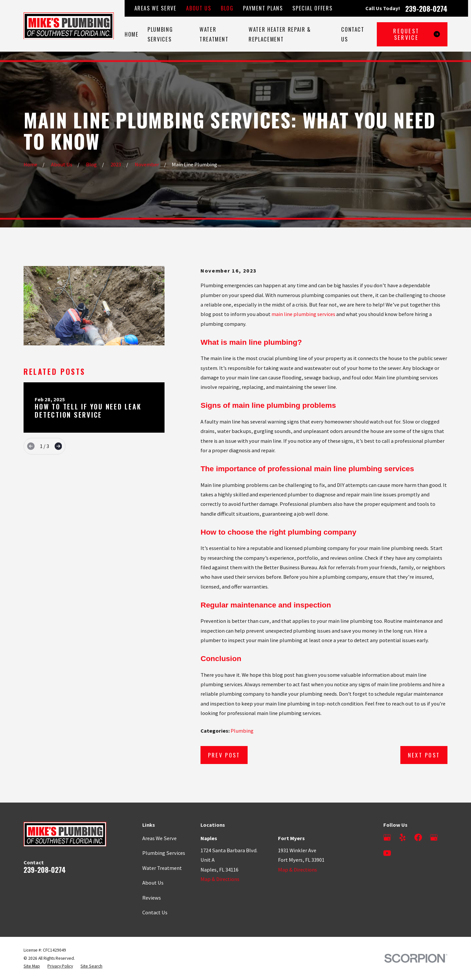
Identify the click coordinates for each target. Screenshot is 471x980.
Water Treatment (162, 868)
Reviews (152, 898)
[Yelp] (402, 837)
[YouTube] (387, 853)
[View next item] (58, 446)
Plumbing (242, 731)
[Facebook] (418, 837)
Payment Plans (263, 8)
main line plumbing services (303, 314)
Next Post (424, 755)
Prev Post (224, 755)
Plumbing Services (164, 853)
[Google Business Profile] (387, 837)
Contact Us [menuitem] (353, 34)
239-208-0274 (426, 8)
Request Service (417, 34)
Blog (227, 8)
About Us (199, 8)
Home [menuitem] (132, 34)
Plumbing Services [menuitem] (160, 34)
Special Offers (312, 8)
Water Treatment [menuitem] (214, 34)
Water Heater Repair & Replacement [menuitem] (280, 34)
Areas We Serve (156, 8)
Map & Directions (220, 879)
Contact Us (155, 912)
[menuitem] (32, 966)
